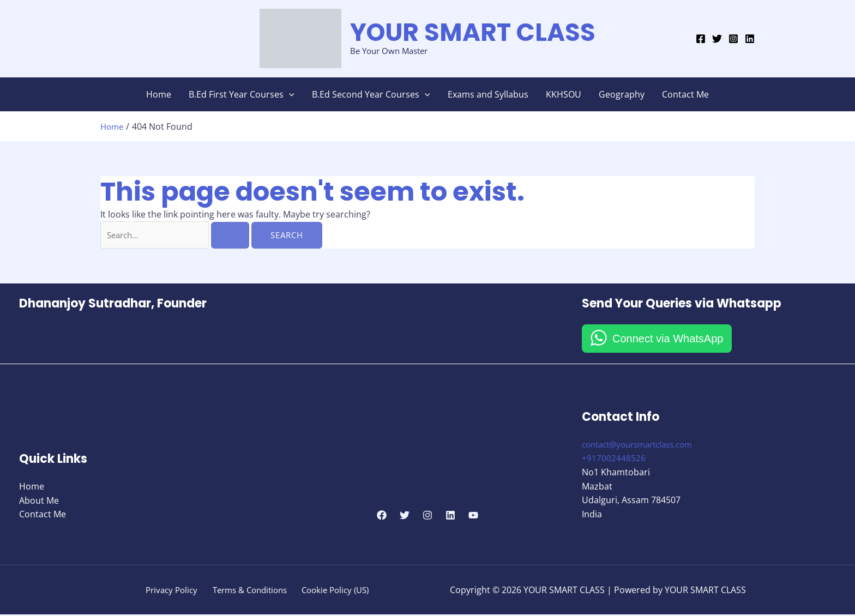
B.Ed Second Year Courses (371, 94)
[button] (289, 94)
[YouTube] (473, 516)
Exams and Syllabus (488, 94)
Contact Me (685, 94)
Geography (622, 94)
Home (159, 94)
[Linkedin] (750, 39)
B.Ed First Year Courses (242, 94)
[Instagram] (733, 39)
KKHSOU (564, 94)
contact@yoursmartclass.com (643, 445)
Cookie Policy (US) (335, 591)
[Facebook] (701, 39)
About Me (39, 501)
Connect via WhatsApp (668, 340)
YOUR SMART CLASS (473, 32)
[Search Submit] (233, 235)
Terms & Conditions (249, 591)
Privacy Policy (171, 591)
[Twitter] (717, 39)
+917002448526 (614, 460)
